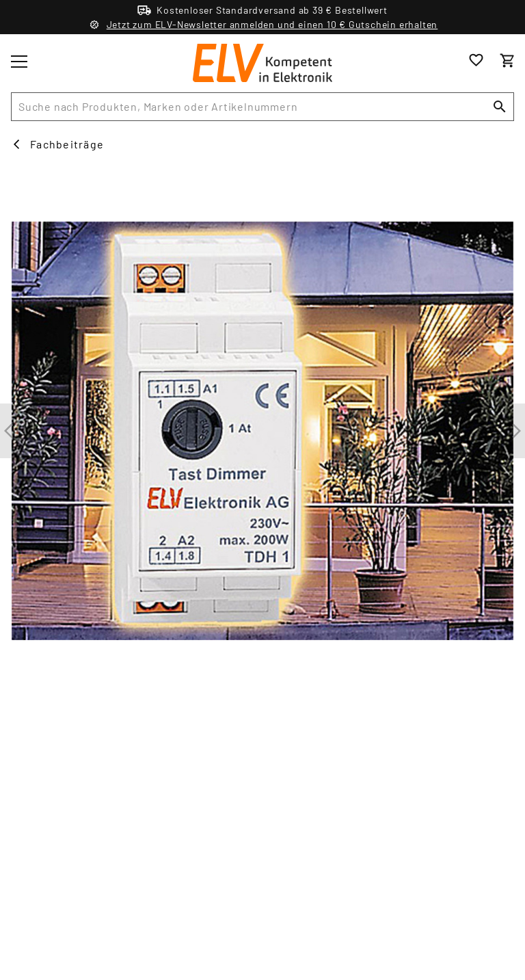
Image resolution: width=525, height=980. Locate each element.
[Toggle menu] (19, 62)
